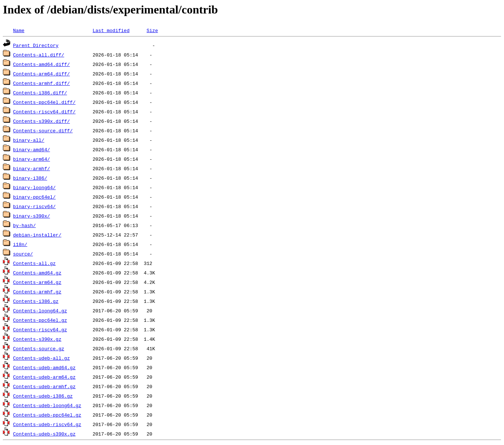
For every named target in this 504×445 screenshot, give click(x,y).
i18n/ (20, 244)
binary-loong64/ (34, 187)
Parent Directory (36, 45)
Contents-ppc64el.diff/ (44, 102)
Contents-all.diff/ (39, 55)
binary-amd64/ (31, 149)
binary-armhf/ (31, 168)
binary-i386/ (30, 178)
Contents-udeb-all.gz (42, 358)
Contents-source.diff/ (43, 130)
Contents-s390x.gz (37, 339)
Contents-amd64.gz (37, 273)
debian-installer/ (37, 235)
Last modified (111, 30)
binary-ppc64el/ (34, 197)
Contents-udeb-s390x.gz (44, 434)
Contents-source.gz (39, 348)
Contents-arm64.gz (37, 282)
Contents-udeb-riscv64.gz (47, 424)
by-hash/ (24, 225)
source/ (23, 254)
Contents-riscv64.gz (40, 329)
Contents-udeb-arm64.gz (44, 377)
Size (152, 30)
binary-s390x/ (31, 216)
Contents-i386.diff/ (40, 93)
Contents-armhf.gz (37, 292)
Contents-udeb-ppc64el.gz (47, 415)
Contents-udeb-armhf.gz (44, 386)
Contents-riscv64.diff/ (44, 112)
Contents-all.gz (34, 263)
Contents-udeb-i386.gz (43, 396)
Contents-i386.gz (36, 301)
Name (19, 30)
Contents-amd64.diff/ (42, 64)
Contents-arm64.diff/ (42, 74)
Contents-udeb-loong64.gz (47, 405)
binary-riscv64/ (34, 206)
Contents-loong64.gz (40, 311)
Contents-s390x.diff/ (42, 121)
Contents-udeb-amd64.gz (44, 367)
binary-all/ (29, 140)
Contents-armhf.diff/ (42, 83)
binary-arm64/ (31, 159)
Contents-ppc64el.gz (40, 320)
